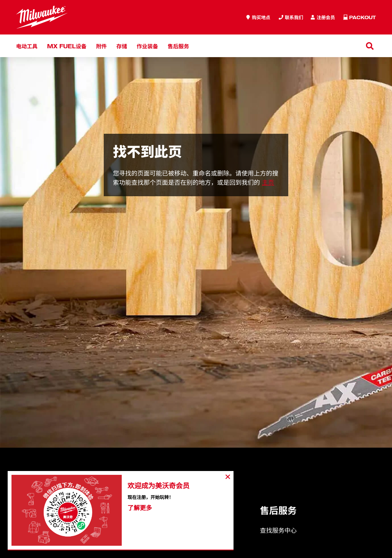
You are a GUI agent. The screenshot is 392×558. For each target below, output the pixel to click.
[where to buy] (258, 17)
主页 (268, 182)
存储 (122, 46)
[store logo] (42, 17)
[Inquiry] (323, 17)
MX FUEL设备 (67, 46)
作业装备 (147, 46)
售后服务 (178, 46)
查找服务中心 (278, 530)
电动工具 (27, 46)
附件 (101, 46)
